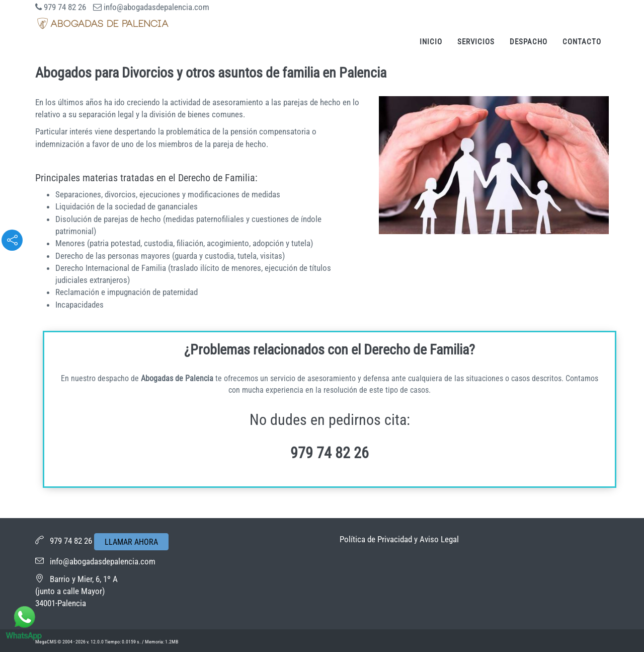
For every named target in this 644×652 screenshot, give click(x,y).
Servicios (476, 42)
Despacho (529, 42)
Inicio (431, 42)
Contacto (582, 42)
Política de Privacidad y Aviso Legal (399, 539)
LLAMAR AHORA (131, 542)
